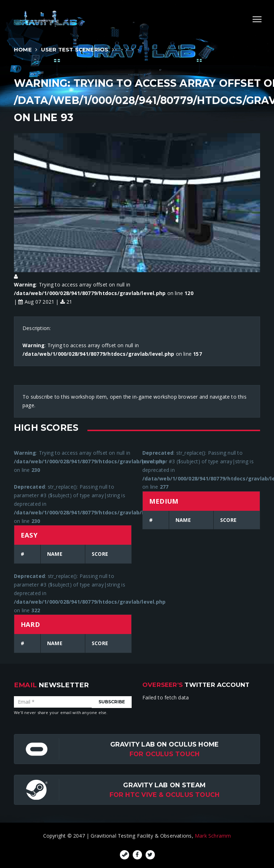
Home (23, 49)
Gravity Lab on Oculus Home (164, 744)
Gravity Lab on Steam (164, 785)
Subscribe (112, 702)
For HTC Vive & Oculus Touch (165, 795)
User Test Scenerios (75, 49)
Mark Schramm (213, 836)
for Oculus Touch (164, 754)
